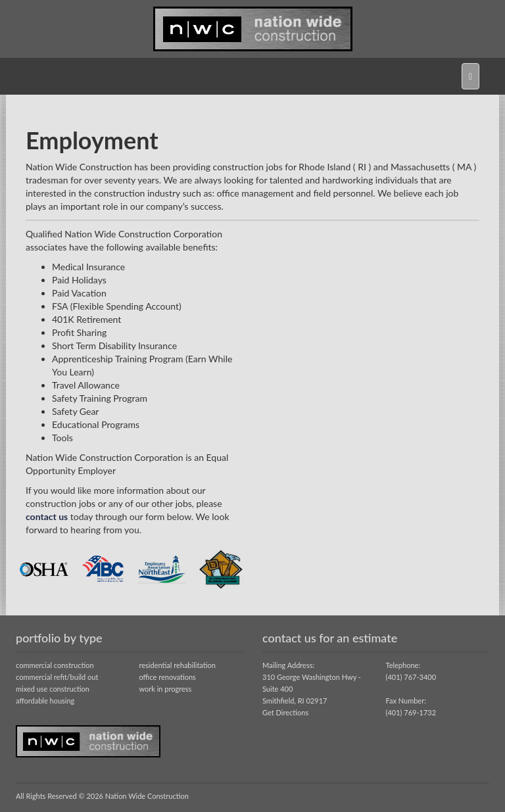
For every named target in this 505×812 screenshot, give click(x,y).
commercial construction (55, 665)
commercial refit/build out (57, 677)
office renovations (168, 677)
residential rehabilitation (178, 665)
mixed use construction (53, 689)
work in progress (166, 689)
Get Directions (285, 712)
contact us (47, 516)
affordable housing (45, 701)
